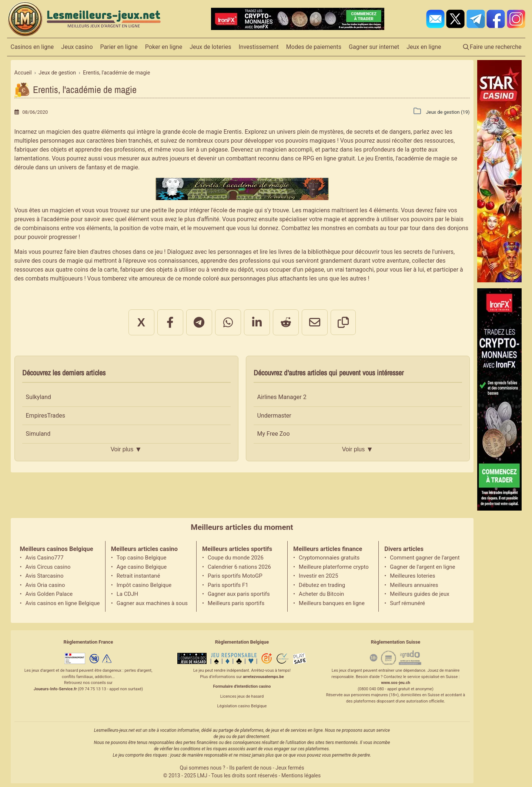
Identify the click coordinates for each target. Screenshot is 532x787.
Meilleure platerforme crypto (334, 567)
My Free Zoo (274, 434)
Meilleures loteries (412, 576)
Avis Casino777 (45, 558)
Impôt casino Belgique (144, 585)
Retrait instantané (138, 576)
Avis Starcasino (45, 576)
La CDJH (128, 594)
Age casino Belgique (142, 567)
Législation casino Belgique (242, 706)
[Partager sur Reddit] (286, 322)
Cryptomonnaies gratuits (329, 558)
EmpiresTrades (46, 416)
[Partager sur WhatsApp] (228, 322)
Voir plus (126, 449)
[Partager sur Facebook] (170, 322)
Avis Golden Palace (49, 594)
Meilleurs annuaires (414, 585)
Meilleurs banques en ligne (332, 603)
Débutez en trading (322, 585)
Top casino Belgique (142, 558)
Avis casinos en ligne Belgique (63, 603)
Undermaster (274, 416)
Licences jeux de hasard (242, 696)
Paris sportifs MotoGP (235, 576)
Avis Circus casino (48, 567)
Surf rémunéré (407, 603)
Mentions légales (301, 776)
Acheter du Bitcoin (321, 594)
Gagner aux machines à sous (152, 603)
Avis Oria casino (45, 585)
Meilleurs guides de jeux (419, 594)
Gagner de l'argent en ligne (422, 567)
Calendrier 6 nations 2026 (239, 567)
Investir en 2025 (318, 576)
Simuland (38, 434)
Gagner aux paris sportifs (239, 594)
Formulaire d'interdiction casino (242, 686)
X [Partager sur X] (141, 322)
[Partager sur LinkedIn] (257, 322)
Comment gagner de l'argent (425, 558)
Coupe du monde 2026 (236, 558)
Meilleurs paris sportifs (236, 603)
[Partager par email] (315, 322)
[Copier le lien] (343, 322)
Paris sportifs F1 (228, 585)
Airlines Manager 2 (282, 397)
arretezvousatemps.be (263, 677)
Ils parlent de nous (250, 768)
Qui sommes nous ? (203, 768)
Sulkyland (39, 397)
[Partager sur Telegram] (199, 322)
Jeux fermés (290, 768)
